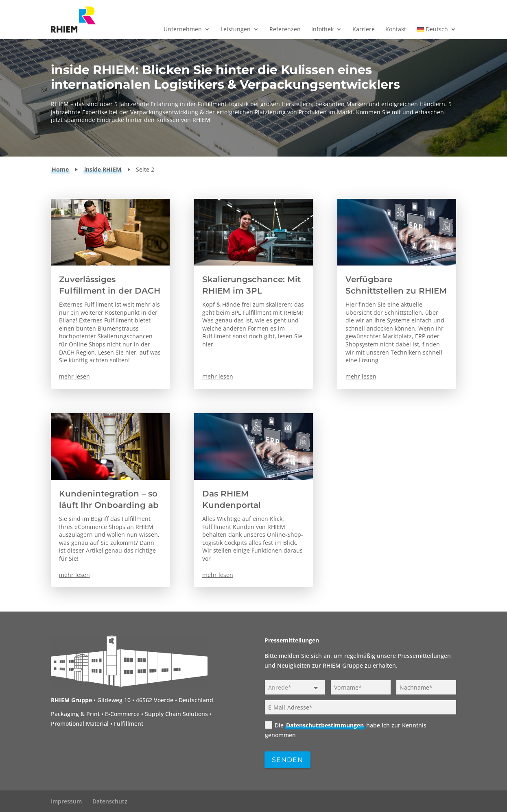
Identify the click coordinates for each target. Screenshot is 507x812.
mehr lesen (74, 376)
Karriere (364, 30)
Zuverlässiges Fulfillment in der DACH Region (110, 291)
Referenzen (285, 30)
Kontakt (396, 30)
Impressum (66, 801)
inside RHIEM (103, 169)
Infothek (322, 30)
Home (60, 169)
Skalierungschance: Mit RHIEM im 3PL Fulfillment (251, 291)
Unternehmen (183, 30)
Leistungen (236, 30)
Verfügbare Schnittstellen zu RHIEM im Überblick (396, 291)
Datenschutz (110, 801)
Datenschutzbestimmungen (325, 725)
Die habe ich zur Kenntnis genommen (346, 730)
